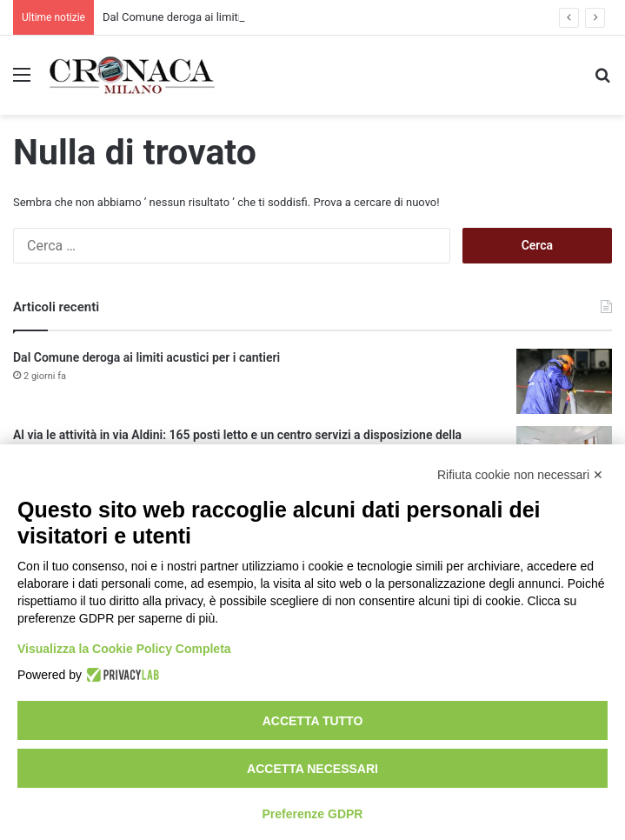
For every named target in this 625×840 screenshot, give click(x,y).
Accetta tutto (313, 721)
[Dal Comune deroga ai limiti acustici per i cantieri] (564, 381)
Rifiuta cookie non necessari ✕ (520, 475)
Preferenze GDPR (313, 814)
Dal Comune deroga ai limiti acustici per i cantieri (146, 357)
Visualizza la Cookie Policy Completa (124, 649)
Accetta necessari (312, 769)
